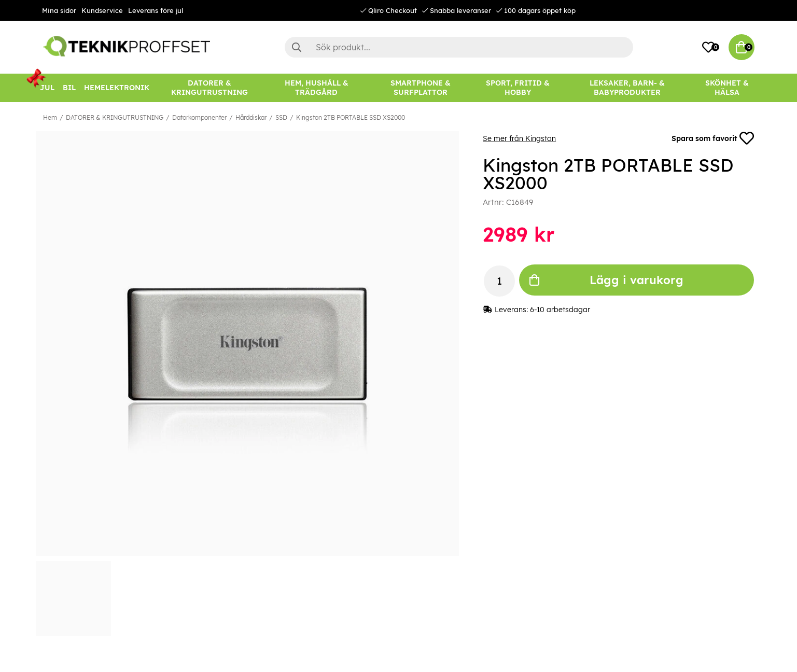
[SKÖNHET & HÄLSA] (727, 88)
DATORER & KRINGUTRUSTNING (115, 117)
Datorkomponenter (199, 117)
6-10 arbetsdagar (560, 310)
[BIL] (69, 88)
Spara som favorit (713, 138)
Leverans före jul (156, 10)
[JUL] (47, 88)
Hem (50, 117)
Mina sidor (59, 10)
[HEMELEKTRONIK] (117, 88)
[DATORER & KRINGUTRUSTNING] (210, 88)
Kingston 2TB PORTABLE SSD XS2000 (351, 117)
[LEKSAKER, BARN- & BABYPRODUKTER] (627, 88)
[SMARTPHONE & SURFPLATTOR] (421, 88)
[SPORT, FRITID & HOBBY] (518, 88)
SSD (281, 117)
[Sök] (459, 47)
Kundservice (102, 10)
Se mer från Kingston (519, 138)
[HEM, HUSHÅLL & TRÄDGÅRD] (317, 88)
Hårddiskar (251, 117)
